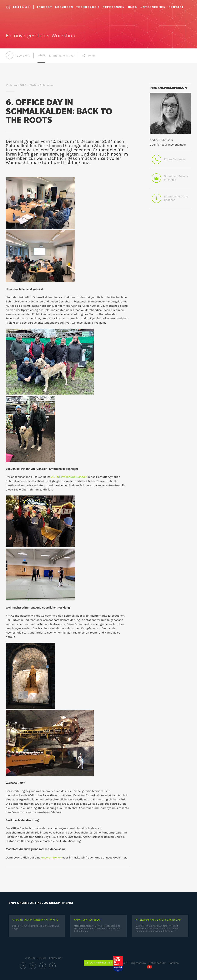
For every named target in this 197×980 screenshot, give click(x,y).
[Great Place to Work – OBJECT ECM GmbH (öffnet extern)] (121, 964)
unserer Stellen (51, 858)
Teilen (89, 56)
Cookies (174, 963)
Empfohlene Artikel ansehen (170, 198)
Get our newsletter (98, 963)
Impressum (138, 963)
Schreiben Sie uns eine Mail (170, 178)
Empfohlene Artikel (62, 56)
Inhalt (41, 55)
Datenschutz (157, 963)
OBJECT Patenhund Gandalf (69, 477)
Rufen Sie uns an (169, 159)
